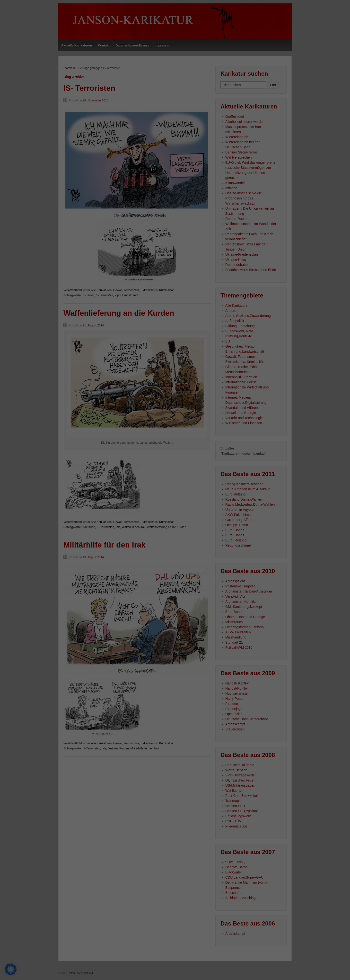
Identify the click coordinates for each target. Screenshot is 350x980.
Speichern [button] (306, 923)
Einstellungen (14, 949)
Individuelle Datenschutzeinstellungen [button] (306, 959)
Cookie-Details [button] (285, 972)
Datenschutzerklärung (164, 944)
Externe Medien (240, 955)
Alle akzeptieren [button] (306, 908)
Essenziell (15, 955)
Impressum (330, 972)
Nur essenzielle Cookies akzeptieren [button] (306, 940)
